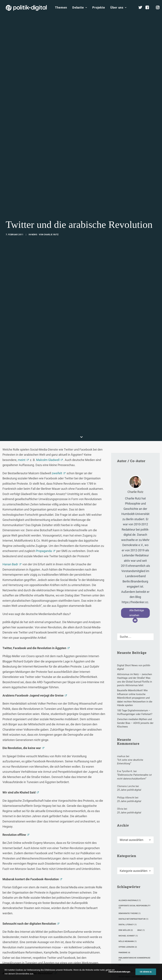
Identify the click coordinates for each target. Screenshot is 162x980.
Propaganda (44, 326)
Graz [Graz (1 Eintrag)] (141, 705)
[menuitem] (61, 8)
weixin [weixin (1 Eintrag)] (145, 768)
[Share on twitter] (41, 879)
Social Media (62, 863)
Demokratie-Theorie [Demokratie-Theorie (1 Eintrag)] (130, 688)
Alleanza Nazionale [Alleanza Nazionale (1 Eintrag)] (130, 675)
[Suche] (135, 411)
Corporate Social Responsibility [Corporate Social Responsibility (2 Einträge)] (135, 682)
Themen (61, 7)
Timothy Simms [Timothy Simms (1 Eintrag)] (127, 768)
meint (22, 235)
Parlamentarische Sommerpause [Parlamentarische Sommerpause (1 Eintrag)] (134, 734)
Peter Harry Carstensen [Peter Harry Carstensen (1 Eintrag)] (132, 752)
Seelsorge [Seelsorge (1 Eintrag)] (143, 757)
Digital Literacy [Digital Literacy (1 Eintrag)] (128, 699)
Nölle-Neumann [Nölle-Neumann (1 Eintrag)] (128, 716)
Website (79, 944)
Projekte (99, 7)
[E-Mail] (135, 395)
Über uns (118, 7)
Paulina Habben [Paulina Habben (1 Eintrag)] (127, 746)
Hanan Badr (10, 339)
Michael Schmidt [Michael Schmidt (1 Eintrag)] (128, 711)
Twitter (77, 863)
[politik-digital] (26, 8)
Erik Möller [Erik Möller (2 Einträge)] (126, 705)
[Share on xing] (67, 879)
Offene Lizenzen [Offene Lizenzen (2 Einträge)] (128, 722)
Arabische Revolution (15, 863)
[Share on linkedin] (54, 879)
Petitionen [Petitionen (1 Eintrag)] (125, 757)
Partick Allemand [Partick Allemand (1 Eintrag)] (129, 740)
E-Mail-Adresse (50, 944)
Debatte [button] (80, 7)
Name (8, 944)
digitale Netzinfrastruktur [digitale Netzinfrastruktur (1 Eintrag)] (133, 694)
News (34, 122)
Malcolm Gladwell (48, 235)
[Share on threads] (45, 879)
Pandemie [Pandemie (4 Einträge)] (124, 727)
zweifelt (57, 248)
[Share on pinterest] (50, 879)
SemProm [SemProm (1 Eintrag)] (125, 763)
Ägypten (89, 863)
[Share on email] (71, 879)
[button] (150, 410)
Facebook (34, 863)
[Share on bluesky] (62, 879)
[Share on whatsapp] (58, 879)
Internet (48, 863)
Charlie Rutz (51, 122)
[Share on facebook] (37, 879)
